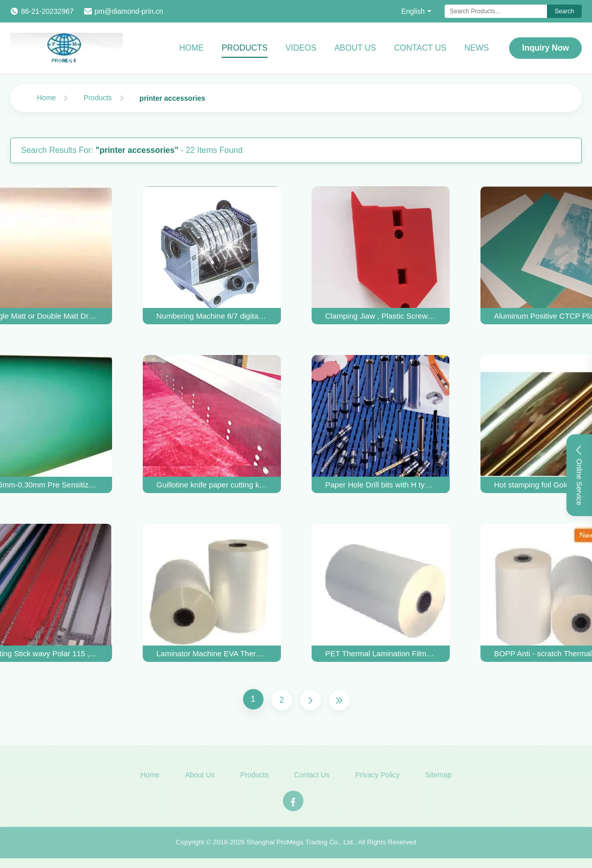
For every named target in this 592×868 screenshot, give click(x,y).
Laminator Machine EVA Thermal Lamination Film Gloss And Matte (212, 653)
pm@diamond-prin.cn (129, 11)
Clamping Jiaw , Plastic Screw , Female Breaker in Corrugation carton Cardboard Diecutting (381, 316)
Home (191, 48)
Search (564, 11)
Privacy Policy (377, 777)
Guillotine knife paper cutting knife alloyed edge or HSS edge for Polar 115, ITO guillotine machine (212, 485)
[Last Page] (339, 700)
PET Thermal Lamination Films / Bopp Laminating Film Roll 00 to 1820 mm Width (381, 653)
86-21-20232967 (47, 11)
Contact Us (420, 48)
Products (245, 48)
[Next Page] (311, 700)
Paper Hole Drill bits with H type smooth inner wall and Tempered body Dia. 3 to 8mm (381, 485)
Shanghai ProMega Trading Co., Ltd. (301, 845)
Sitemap (438, 777)
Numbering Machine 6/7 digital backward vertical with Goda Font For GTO (212, 316)
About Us (355, 48)
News (476, 48)
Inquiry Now (545, 48)
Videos (301, 48)
